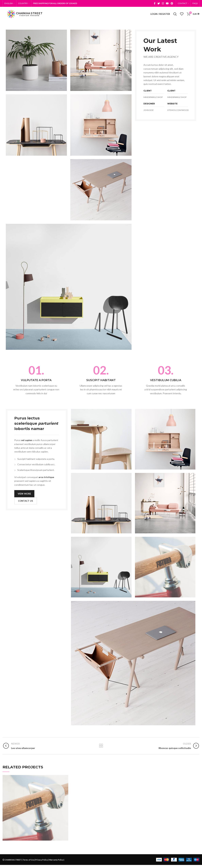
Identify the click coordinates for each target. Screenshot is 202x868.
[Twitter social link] (159, 4)
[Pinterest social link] (172, 4)
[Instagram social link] (163, 4)
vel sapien (27, 443)
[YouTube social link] (167, 4)
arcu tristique (46, 480)
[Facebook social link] (155, 4)
